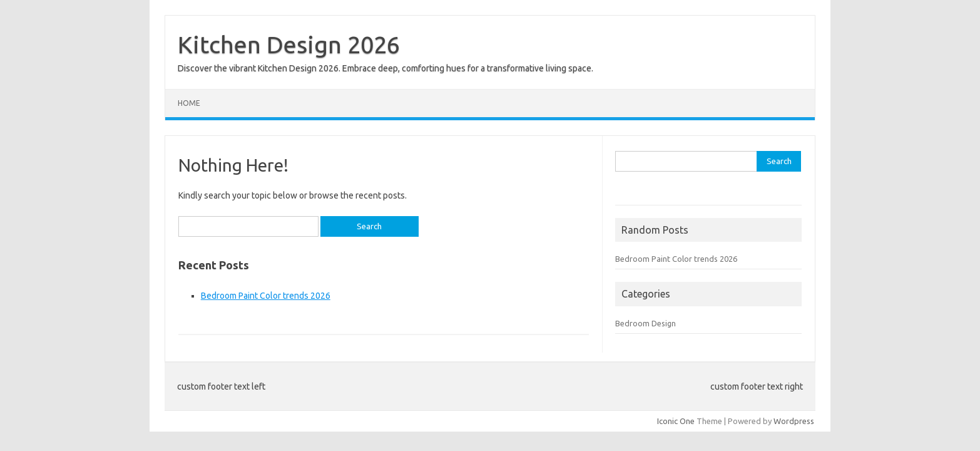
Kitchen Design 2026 (289, 44)
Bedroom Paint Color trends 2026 (266, 296)
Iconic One (676, 421)
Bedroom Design (646, 323)
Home (189, 103)
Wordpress (794, 421)
